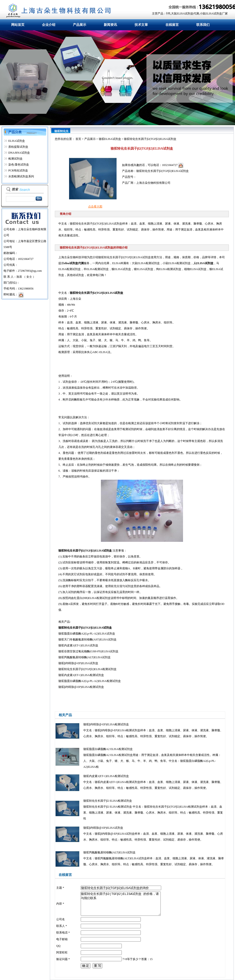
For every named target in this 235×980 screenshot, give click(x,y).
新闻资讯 (110, 25)
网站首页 (18, 25)
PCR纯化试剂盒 (18, 170)
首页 (78, 139)
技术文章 (141, 25)
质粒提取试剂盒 (18, 147)
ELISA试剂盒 (17, 141)
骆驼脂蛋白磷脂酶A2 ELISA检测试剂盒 (108, 749)
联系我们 (203, 25)
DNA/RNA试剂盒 (19, 153)
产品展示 (80, 25)
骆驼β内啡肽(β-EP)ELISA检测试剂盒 (106, 724)
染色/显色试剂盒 (19, 165)
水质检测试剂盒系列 (21, 176)
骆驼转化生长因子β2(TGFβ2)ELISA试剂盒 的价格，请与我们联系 (121, 904)
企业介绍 (49, 25)
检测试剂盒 (15, 159)
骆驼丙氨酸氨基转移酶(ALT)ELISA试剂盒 (109, 852)
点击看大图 (95, 207)
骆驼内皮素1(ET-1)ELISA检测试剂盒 (106, 776)
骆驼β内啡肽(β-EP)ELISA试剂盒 (103, 828)
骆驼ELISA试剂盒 (110, 139)
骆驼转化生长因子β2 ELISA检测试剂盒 (108, 801)
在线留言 (172, 25)
